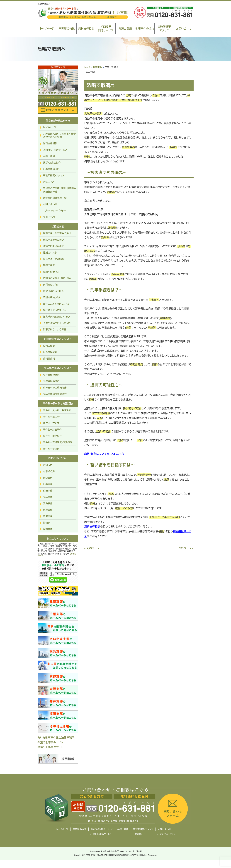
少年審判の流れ (51, 381)
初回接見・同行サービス (55, 150)
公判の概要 (49, 346)
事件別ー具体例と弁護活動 (57, 410)
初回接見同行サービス (106, 29)
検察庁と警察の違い (54, 240)
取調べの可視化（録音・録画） (58, 278)
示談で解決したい (52, 297)
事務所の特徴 (67, 29)
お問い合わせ (184, 29)
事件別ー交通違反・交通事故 (58, 442)
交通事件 (48, 491)
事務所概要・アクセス (54, 175)
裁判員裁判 (49, 359)
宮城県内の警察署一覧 (55, 198)
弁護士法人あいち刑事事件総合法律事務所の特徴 (60, 135)
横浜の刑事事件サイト (50, 747)
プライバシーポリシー (56, 211)
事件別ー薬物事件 (52, 436)
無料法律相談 (86, 29)
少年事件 (48, 497)
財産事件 (48, 510)
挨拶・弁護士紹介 (52, 163)
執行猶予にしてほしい (54, 310)
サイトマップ (49, 217)
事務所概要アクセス (164, 29)
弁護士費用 (125, 29)
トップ (87, 67)
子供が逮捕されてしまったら (58, 323)
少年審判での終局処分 (55, 388)
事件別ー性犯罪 (51, 423)
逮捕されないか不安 (54, 246)
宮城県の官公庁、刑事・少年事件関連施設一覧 (60, 190)
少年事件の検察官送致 (55, 394)
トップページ (47, 29)
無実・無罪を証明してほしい (57, 317)
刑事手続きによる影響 (55, 329)
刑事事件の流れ (145, 29)
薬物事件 (48, 529)
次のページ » (186, 548)
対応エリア (49, 182)
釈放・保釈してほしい (54, 291)
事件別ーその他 (51, 449)
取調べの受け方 (51, 272)
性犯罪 (47, 523)
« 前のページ (92, 548)
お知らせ (48, 465)
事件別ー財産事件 (52, 430)
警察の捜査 (49, 265)
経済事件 (48, 516)
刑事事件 (97, 67)
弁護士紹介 (140, 834)
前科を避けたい (51, 285)
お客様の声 (49, 471)
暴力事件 (48, 503)
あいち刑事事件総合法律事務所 (56, 738)
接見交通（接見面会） (54, 259)
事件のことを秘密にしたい (57, 304)
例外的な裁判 (50, 352)
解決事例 (48, 478)
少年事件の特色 (51, 375)
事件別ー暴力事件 (52, 417)
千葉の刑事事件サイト (50, 743)
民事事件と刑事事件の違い (57, 233)
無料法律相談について (102, 829)
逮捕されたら (50, 253)
